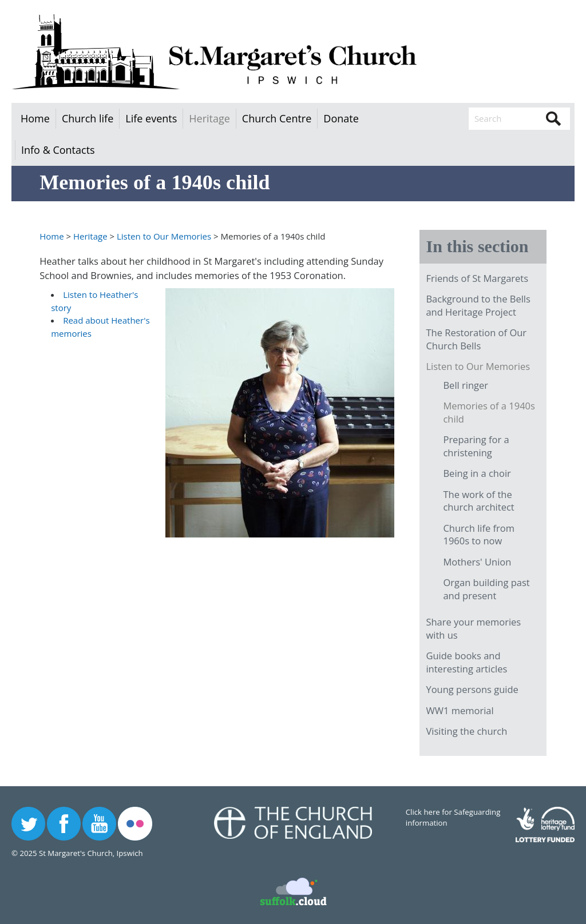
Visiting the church (466, 731)
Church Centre (277, 118)
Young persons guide (472, 689)
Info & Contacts (58, 150)
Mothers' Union (477, 562)
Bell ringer (466, 385)
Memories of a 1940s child (489, 412)
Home (35, 118)
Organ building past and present (486, 589)
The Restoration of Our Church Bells (476, 339)
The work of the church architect (478, 501)
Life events (151, 118)
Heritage (209, 118)
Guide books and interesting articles (466, 662)
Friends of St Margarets (477, 278)
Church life (88, 118)
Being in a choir (477, 473)
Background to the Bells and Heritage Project (478, 305)
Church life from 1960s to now (479, 535)
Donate (341, 118)
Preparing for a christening (476, 446)
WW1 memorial (460, 710)
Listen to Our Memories (164, 236)
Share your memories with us (473, 628)
